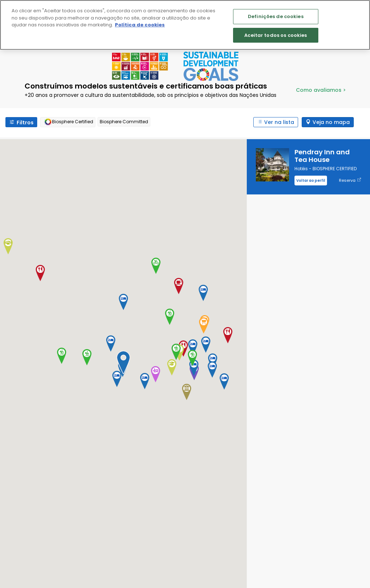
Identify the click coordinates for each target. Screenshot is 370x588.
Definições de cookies (276, 16)
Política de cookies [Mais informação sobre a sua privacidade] (140, 25)
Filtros (25, 123)
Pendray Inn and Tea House (322, 156)
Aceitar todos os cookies (276, 35)
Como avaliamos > (321, 90)
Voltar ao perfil (311, 181)
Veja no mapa (331, 122)
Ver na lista (279, 122)
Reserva (350, 181)
